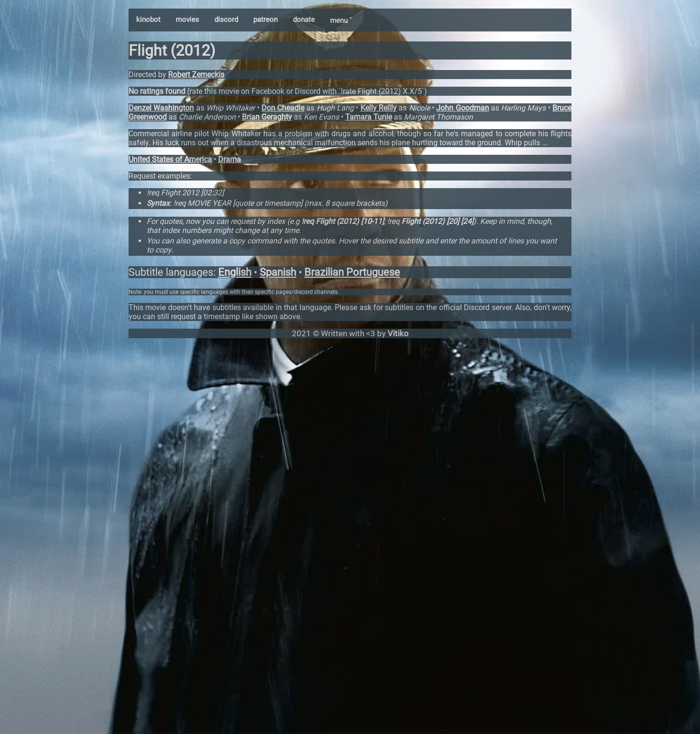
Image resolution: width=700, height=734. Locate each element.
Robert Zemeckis (196, 75)
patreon (265, 20)
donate (304, 20)
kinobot (148, 20)
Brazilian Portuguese (352, 272)
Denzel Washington (161, 108)
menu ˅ (341, 20)
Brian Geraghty (267, 117)
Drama (230, 159)
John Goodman (462, 108)
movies (187, 20)
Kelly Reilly (379, 108)
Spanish (278, 272)
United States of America (170, 159)
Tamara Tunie (369, 117)
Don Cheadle (283, 108)
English (235, 272)
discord (226, 20)
